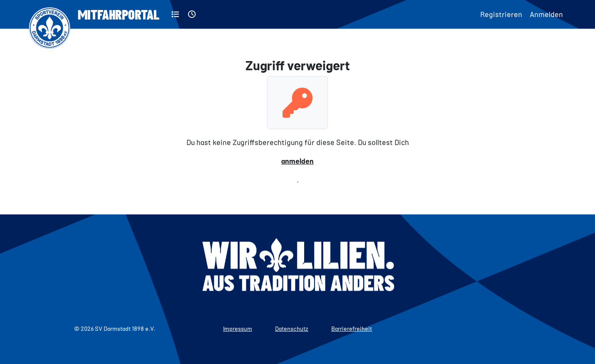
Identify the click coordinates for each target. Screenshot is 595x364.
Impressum (238, 328)
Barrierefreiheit (352, 328)
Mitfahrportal (119, 14)
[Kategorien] (175, 14)
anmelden (297, 161)
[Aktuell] (192, 14)
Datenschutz (292, 328)
